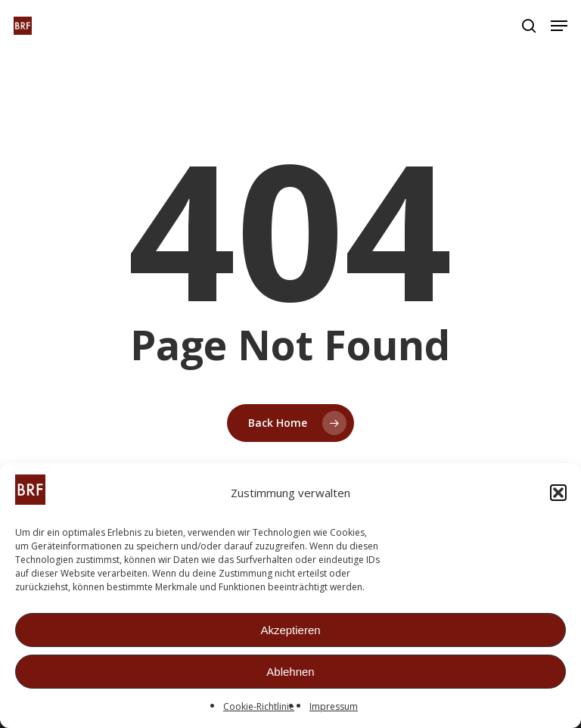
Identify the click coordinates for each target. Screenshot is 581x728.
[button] (558, 493)
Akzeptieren (290, 631)
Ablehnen (290, 672)
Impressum (334, 707)
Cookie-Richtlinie (259, 707)
